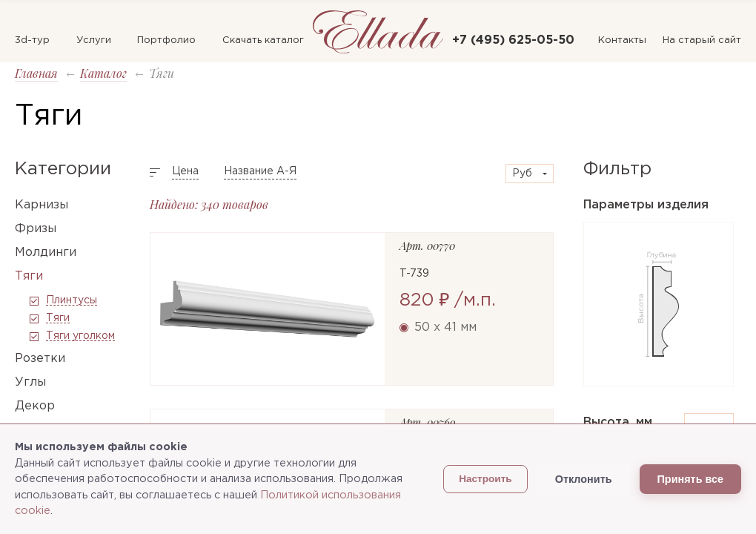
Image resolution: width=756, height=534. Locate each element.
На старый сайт (702, 40)
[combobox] (530, 174)
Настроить (485, 479)
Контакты (622, 40)
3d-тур (32, 40)
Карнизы (42, 205)
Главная (36, 73)
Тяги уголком (80, 336)
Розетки (40, 359)
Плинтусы (72, 300)
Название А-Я (260, 171)
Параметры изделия (646, 205)
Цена (185, 171)
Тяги (29, 276)
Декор (35, 406)
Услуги (94, 40)
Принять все (690, 479)
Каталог (103, 73)
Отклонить (584, 479)
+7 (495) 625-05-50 (513, 40)
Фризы (36, 229)
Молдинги (46, 253)
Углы (30, 382)
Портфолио (166, 40)
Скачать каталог (263, 40)
